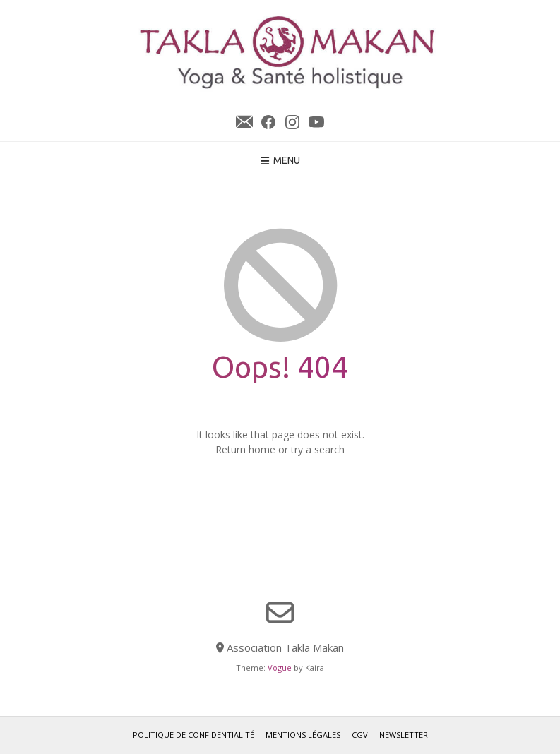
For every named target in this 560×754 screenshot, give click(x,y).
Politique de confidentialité (193, 735)
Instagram (292, 122)
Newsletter (244, 122)
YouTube (316, 122)
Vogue (280, 668)
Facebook (268, 122)
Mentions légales (303, 735)
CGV (360, 735)
